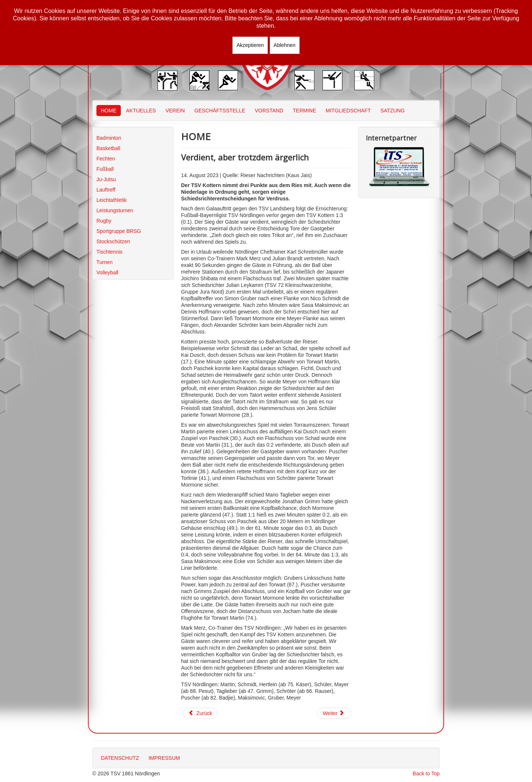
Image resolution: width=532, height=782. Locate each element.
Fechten (106, 159)
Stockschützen (113, 241)
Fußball (105, 169)
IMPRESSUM (164, 758)
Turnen (105, 262)
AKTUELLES (141, 111)
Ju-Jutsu (106, 179)
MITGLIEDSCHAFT (348, 111)
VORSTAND (269, 111)
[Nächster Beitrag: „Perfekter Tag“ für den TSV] (334, 713)
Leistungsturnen (115, 210)
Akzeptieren (250, 45)
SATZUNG (393, 111)
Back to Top (426, 773)
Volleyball (107, 272)
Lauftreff (106, 190)
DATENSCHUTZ (120, 758)
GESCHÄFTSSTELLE (220, 111)
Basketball (108, 148)
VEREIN (175, 111)
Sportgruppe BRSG (119, 231)
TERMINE (305, 111)
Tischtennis (109, 252)
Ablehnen (285, 45)
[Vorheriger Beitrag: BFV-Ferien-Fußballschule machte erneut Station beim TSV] (200, 713)
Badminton (109, 138)
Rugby (104, 221)
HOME (109, 111)
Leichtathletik (112, 200)
